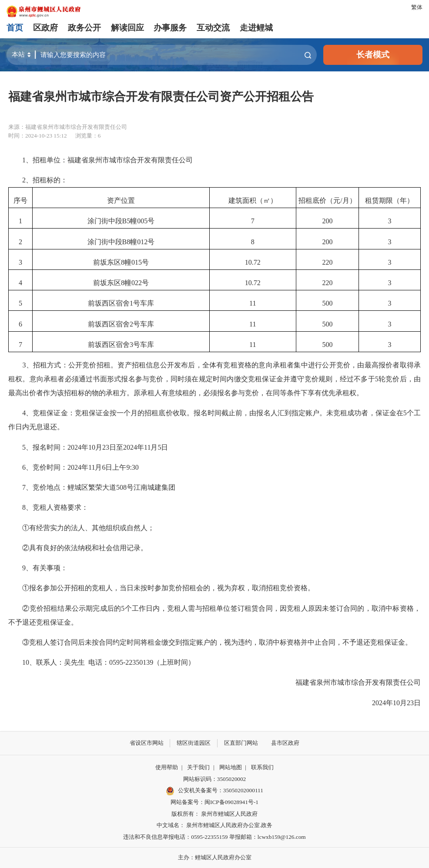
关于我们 (198, 767)
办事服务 (170, 28)
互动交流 (213, 28)
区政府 (45, 28)
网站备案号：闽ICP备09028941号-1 (214, 802)
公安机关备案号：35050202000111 (214, 791)
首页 (15, 28)
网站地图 (231, 767)
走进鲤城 (256, 28)
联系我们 (262, 767)
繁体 (417, 7)
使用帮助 (167, 767)
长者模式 (373, 55)
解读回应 (127, 28)
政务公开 (84, 28)
